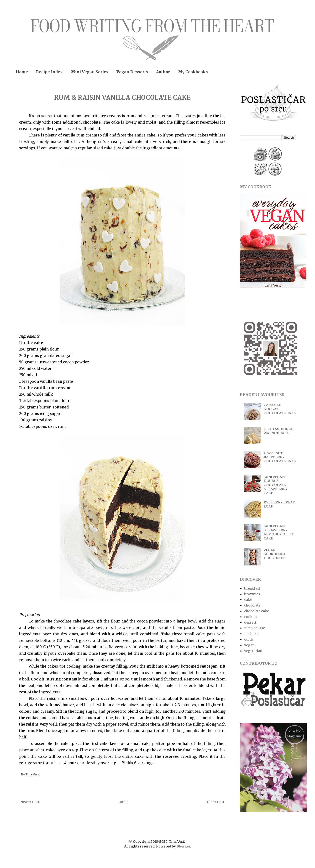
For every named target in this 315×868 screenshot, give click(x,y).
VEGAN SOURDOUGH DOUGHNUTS (275, 554)
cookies (251, 617)
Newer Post (30, 802)
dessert (250, 622)
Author (163, 72)
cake (248, 600)
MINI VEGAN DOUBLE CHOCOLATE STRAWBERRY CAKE (276, 485)
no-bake (251, 634)
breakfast (252, 588)
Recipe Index (49, 72)
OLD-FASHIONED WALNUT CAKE (278, 431)
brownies (252, 594)
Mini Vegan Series (90, 72)
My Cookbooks (193, 72)
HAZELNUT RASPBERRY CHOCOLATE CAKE (280, 457)
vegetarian (253, 651)
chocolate (252, 605)
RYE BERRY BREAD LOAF (279, 504)
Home (22, 72)
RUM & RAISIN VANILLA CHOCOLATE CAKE (122, 97)
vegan (249, 645)
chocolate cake (257, 611)
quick (249, 639)
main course (255, 628)
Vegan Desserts (132, 72)
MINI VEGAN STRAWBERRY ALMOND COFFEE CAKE (279, 532)
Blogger (183, 846)
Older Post (216, 802)
